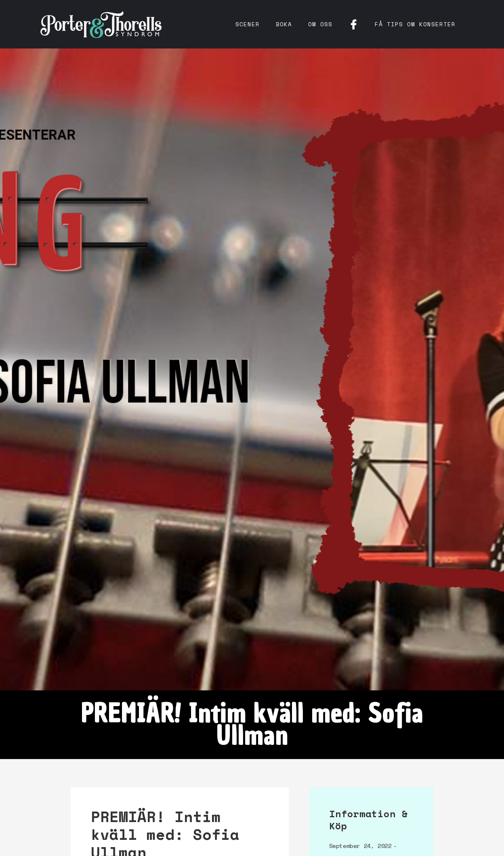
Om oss (320, 24)
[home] (101, 24)
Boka (284, 24)
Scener (248, 24)
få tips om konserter (415, 24)
